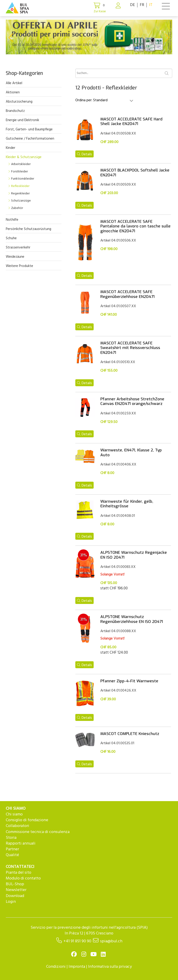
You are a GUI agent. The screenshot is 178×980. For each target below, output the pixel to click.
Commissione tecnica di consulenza (38, 832)
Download (15, 896)
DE (132, 5)
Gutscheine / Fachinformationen (30, 139)
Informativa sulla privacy (110, 967)
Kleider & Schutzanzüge (24, 157)
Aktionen (13, 92)
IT (151, 5)
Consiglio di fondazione (27, 820)
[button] (11, 38)
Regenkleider (20, 194)
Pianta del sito (19, 873)
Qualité (12, 855)
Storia (11, 838)
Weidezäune (15, 257)
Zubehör (17, 208)
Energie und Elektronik (22, 120)
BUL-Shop (15, 884)
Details (84, 154)
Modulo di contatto (23, 878)
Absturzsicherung (19, 102)
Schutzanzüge (21, 201)
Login (11, 902)
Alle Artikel (14, 83)
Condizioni (56, 967)
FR (142, 5)
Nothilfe (12, 220)
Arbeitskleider (21, 164)
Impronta (77, 967)
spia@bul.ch (111, 941)
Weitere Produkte (19, 266)
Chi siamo (14, 814)
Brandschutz (15, 111)
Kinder (11, 148)
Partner (12, 849)
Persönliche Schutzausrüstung (29, 229)
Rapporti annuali (21, 844)
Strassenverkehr (18, 248)
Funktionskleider (23, 179)
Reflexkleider (20, 186)
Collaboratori (17, 826)
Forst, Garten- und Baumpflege (29, 129)
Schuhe (11, 238)
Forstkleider (19, 172)
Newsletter (16, 890)
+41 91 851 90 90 (77, 941)
